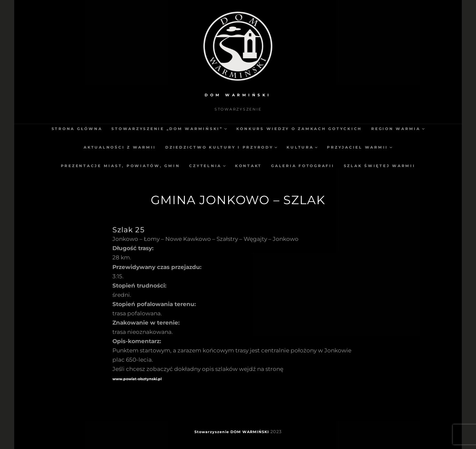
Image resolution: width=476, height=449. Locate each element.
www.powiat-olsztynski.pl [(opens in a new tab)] (137, 379)
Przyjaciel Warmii (357, 147)
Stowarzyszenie (212, 432)
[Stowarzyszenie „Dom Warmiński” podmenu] (226, 129)
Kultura (300, 147)
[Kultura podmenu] (316, 147)
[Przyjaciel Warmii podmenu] (391, 147)
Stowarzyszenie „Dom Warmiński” (167, 129)
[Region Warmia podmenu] (423, 129)
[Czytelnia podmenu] (224, 166)
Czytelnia (205, 166)
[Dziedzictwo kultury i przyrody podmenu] (276, 147)
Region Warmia (396, 129)
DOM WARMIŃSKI (238, 95)
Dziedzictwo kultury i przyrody (219, 147)
